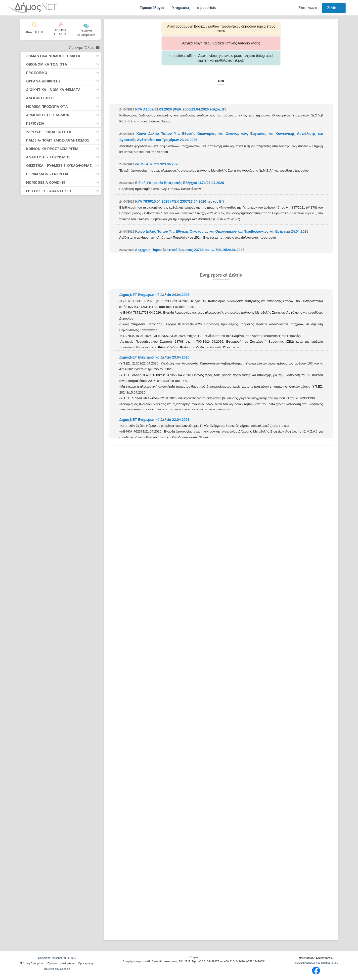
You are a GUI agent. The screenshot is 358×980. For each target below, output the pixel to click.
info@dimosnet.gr (305, 963)
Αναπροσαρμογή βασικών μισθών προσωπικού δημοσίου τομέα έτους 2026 (156, 29)
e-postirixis (206, 8)
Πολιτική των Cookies (57, 969)
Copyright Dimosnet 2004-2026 (57, 958)
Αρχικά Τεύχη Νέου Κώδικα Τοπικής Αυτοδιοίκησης (221, 29)
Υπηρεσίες (181, 8)
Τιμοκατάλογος (152, 8)
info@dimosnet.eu (327, 963)
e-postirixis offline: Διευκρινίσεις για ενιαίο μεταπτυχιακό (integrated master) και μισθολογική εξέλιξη (286, 29)
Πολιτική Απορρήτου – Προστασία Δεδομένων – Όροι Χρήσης (57, 963)
